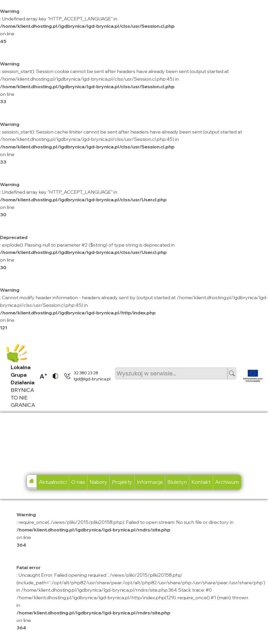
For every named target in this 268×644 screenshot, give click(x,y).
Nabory (98, 482)
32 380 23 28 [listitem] (86, 373)
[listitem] (42, 376)
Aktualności (53, 482)
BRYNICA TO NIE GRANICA (23, 386)
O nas (78, 482)
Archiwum (227, 482)
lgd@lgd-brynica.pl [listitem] (92, 379)
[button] (232, 373)
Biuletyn (177, 482)
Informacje (150, 482)
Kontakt (201, 482)
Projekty (122, 482)
